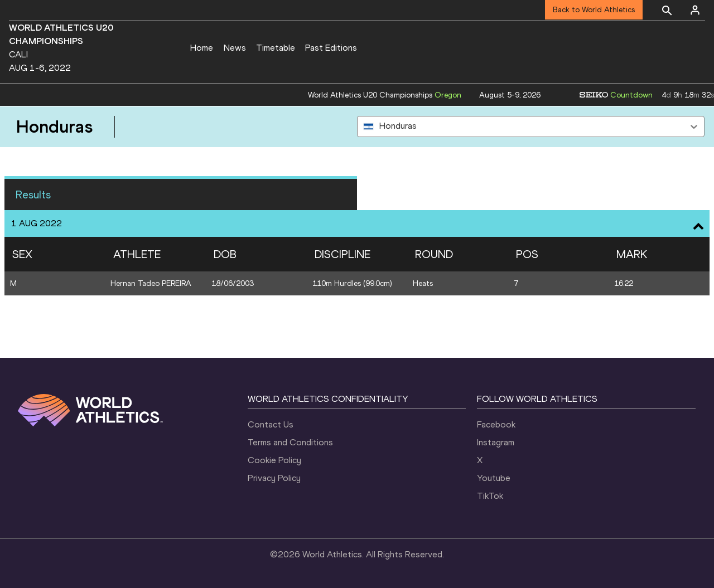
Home (202, 48)
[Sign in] (695, 10)
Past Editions (331, 48)
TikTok (490, 496)
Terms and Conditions (290, 442)
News (235, 48)
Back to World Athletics (594, 10)
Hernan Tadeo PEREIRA (151, 283)
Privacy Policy (274, 478)
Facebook (496, 424)
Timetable (276, 48)
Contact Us (271, 424)
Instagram (496, 442)
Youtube (494, 478)
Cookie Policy (274, 460)
